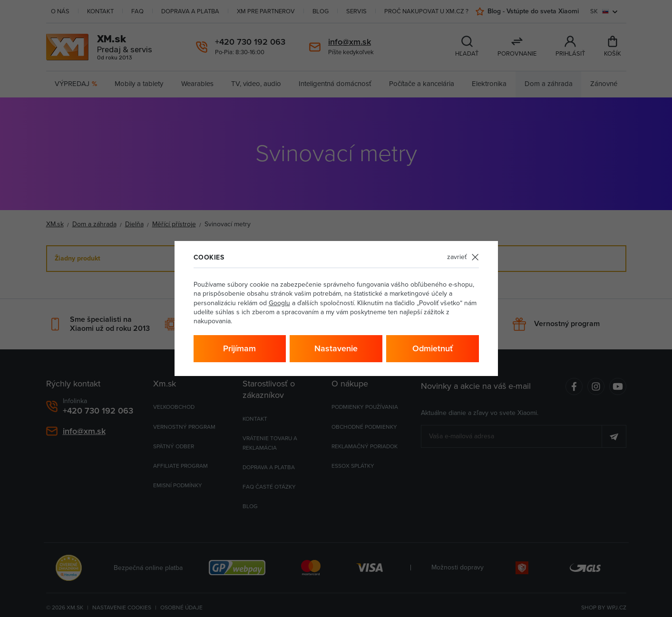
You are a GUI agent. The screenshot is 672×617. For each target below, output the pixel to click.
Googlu (279, 303)
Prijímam (239, 348)
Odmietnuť (433, 348)
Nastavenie (336, 348)
